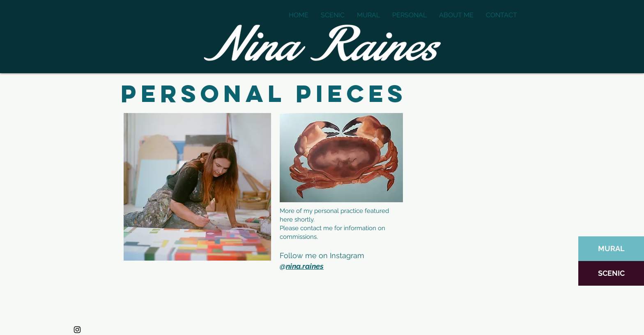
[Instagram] (77, 330)
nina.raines (305, 266)
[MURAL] (611, 249)
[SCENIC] (611, 273)
